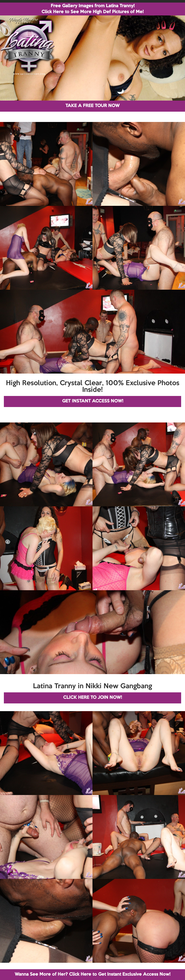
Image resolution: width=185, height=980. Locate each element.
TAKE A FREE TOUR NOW (92, 106)
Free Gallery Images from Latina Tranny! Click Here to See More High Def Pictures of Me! (92, 9)
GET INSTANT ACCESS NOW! (93, 401)
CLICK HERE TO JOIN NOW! (92, 698)
